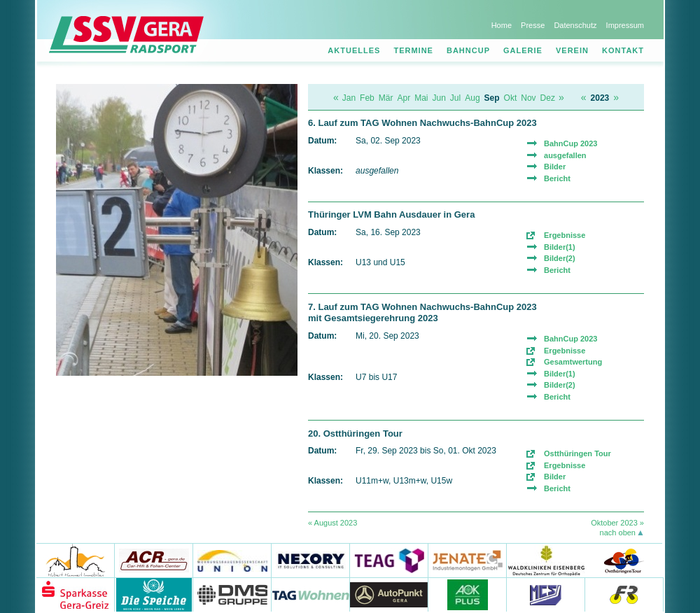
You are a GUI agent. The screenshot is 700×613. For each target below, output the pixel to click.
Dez (548, 98)
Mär (386, 98)
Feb (367, 98)
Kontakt (623, 50)
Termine (413, 50)
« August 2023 (332, 523)
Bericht (557, 178)
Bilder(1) (560, 247)
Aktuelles (354, 50)
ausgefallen (565, 155)
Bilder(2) (560, 258)
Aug (472, 98)
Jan (349, 98)
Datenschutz (575, 25)
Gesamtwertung (573, 362)
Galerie (523, 50)
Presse (533, 25)
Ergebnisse (565, 235)
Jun (439, 98)
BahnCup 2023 (570, 143)
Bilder (555, 167)
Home (502, 25)
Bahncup (468, 50)
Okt (511, 98)
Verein (572, 50)
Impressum (625, 25)
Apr (404, 98)
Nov (528, 98)
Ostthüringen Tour (577, 453)
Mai (421, 98)
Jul (455, 98)
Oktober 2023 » (617, 523)
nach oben (618, 533)
